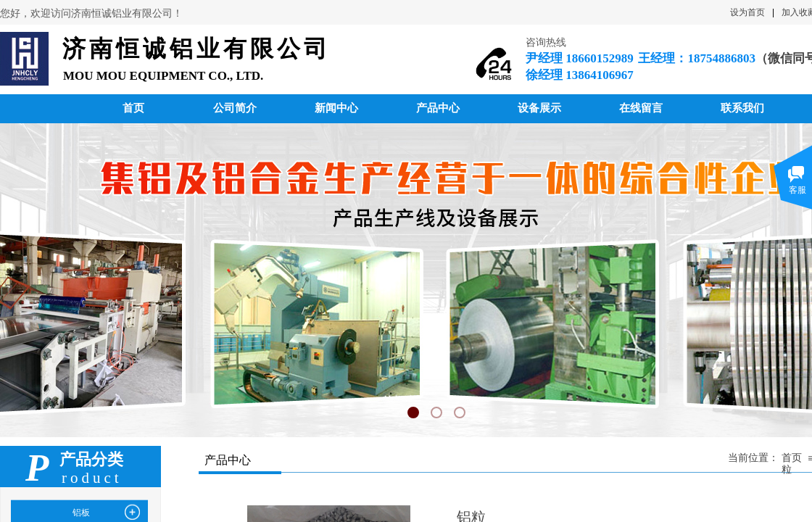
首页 (792, 458)
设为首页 (747, 12)
